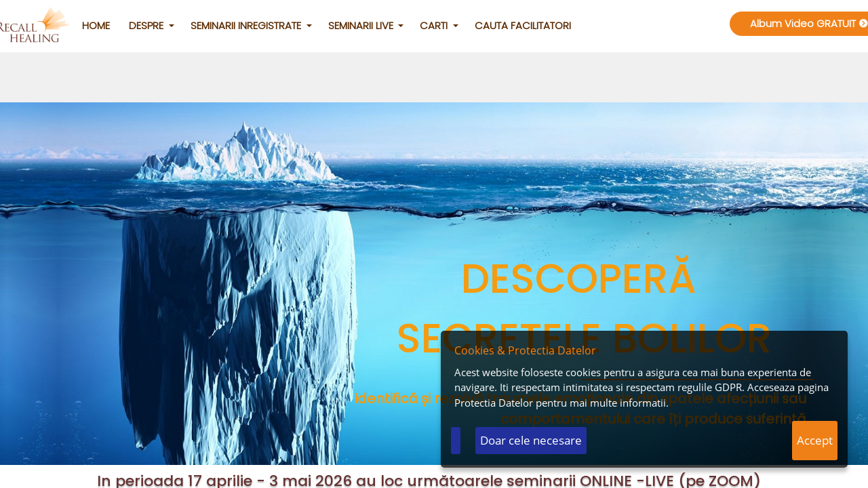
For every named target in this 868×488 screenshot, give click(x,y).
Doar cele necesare (531, 440)
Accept (815, 440)
